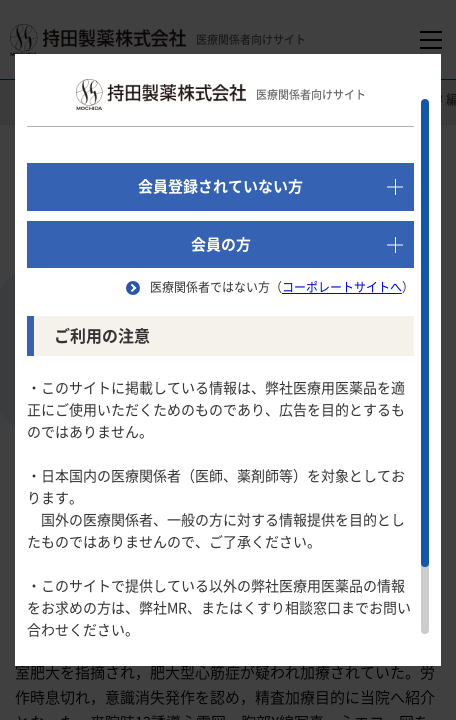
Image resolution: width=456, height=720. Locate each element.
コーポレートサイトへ (342, 287)
